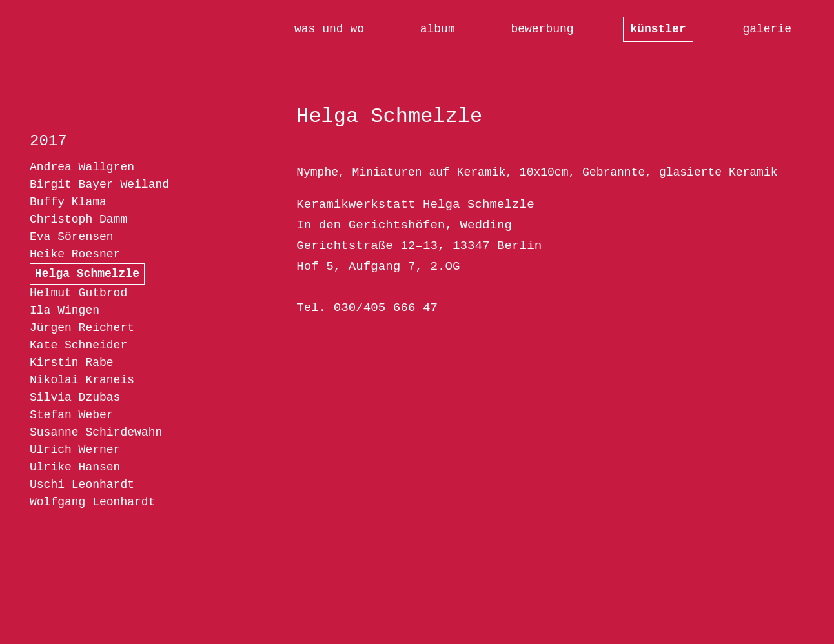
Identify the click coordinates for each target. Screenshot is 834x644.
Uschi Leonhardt (82, 485)
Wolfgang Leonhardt (92, 502)
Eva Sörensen (72, 237)
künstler (658, 29)
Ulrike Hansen (75, 467)
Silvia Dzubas (75, 397)
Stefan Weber (72, 415)
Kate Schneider (78, 345)
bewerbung (542, 29)
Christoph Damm (78, 219)
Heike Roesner (75, 254)
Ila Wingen (65, 310)
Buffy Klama (68, 202)
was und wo (329, 29)
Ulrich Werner (75, 450)
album (438, 29)
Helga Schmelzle (87, 274)
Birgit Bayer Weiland (99, 185)
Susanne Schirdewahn (96, 432)
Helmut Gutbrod (78, 293)
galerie (767, 29)
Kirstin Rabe (72, 363)
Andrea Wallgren (82, 167)
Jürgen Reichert (82, 328)
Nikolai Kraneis (82, 380)
